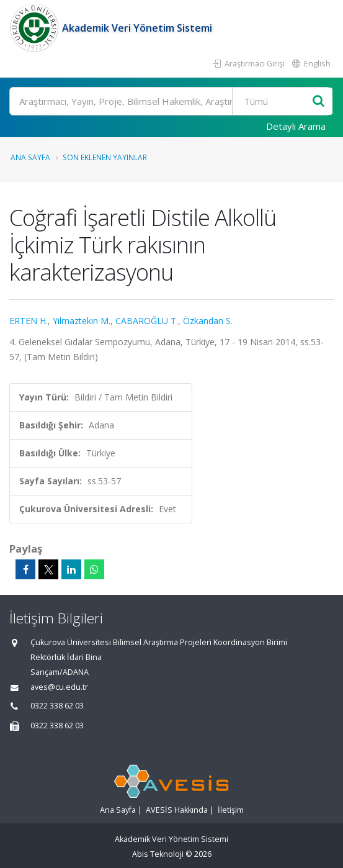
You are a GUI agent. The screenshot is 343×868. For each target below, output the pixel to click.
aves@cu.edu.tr (59, 687)
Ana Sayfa (30, 157)
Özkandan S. (208, 321)
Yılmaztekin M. (82, 321)
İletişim (231, 810)
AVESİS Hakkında (177, 810)
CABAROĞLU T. (147, 321)
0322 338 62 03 (57, 706)
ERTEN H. (29, 321)
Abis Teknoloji (158, 854)
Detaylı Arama (296, 126)
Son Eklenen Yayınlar (105, 157)
